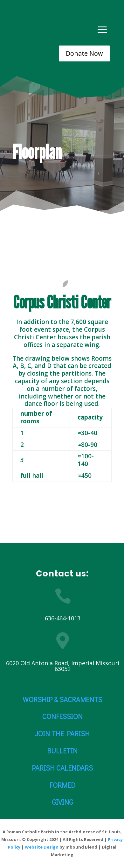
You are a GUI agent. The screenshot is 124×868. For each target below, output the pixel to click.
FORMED (62, 785)
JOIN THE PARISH (62, 734)
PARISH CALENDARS (62, 768)
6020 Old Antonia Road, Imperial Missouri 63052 (63, 666)
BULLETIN (62, 751)
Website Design (42, 847)
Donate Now (84, 53)
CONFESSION (62, 716)
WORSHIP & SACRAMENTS (62, 699)
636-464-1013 (63, 618)
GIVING (62, 802)
